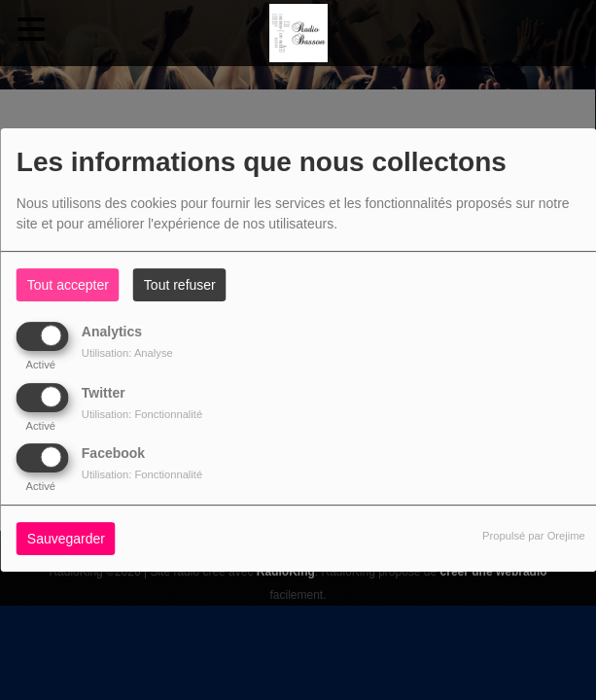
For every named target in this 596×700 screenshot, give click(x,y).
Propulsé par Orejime (534, 536)
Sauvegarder (66, 539)
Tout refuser (180, 285)
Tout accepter (68, 285)
